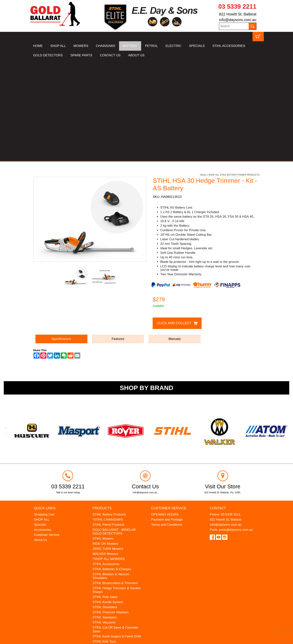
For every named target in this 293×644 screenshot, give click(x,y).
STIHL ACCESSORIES (229, 46)
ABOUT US (136, 55)
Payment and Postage (167, 419)
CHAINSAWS (106, 46)
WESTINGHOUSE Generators (114, 561)
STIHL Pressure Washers (111, 511)
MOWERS (81, 46)
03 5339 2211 (237, 7)
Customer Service (47, 434)
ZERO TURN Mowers (108, 448)
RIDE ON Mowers (105, 443)
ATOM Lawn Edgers (107, 551)
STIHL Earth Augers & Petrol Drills (117, 535)
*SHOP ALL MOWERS (109, 458)
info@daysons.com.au (238, 20)
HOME (38, 46)
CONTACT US (110, 55)
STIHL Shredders (105, 506)
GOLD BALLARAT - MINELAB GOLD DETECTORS (114, 431)
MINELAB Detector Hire (109, 566)
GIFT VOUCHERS (106, 571)
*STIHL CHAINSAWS (108, 419)
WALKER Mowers (105, 453)
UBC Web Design (49, 639)
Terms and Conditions (167, 424)
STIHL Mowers (103, 438)
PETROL (151, 46)
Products (102, 407)
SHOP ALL (58, 46)
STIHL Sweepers (105, 516)
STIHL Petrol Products (108, 424)
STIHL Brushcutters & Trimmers (115, 482)
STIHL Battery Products (109, 413)
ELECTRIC (173, 46)
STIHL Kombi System (108, 501)
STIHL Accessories (106, 463)
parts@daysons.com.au (236, 429)
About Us (41, 439)
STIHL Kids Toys (104, 540)
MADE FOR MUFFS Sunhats (113, 546)
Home (203, 74)
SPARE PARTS (81, 55)
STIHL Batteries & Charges (112, 468)
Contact (218, 407)
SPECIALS (197, 46)
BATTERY (130, 46)
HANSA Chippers (105, 556)
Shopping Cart (44, 413)
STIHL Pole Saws (105, 496)
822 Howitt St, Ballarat (238, 14)
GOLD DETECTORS (48, 55)
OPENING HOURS (165, 413)
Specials (40, 424)
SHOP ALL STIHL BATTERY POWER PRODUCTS (234, 74)
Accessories (43, 429)
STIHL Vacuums (104, 521)
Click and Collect (174, 222)
